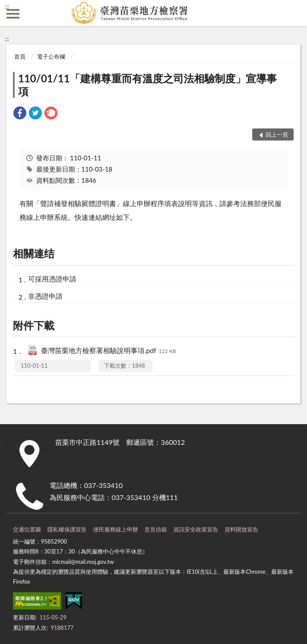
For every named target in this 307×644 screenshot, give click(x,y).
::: (7, 6)
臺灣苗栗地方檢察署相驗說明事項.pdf (108, 351)
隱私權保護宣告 (67, 529)
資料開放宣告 (241, 529)
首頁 (20, 56)
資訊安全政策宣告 (196, 529)
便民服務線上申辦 (116, 529)
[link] (20, 114)
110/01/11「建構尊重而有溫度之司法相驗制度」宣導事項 (147, 85)
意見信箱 (156, 529)
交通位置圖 (27, 529)
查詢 (294, 13)
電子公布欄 (51, 56)
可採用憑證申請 (52, 279)
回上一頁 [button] (277, 134)
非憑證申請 (45, 296)
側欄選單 (13, 14)
